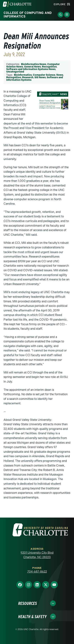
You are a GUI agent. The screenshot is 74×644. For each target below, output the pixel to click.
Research (28, 77)
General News (32, 67)
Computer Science (44, 75)
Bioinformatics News (34, 64)
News (60, 75)
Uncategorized (15, 72)
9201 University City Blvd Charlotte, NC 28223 (37, 555)
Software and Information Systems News (31, 69)
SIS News (40, 77)
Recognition (49, 67)
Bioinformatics (23, 75)
